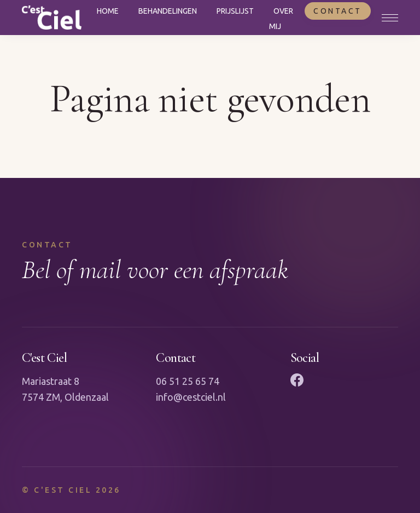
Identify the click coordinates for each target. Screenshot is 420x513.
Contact (338, 11)
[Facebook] (297, 380)
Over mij (281, 19)
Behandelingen (168, 11)
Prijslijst (235, 11)
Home (108, 11)
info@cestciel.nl (191, 397)
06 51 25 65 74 (188, 381)
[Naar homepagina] (52, 18)
